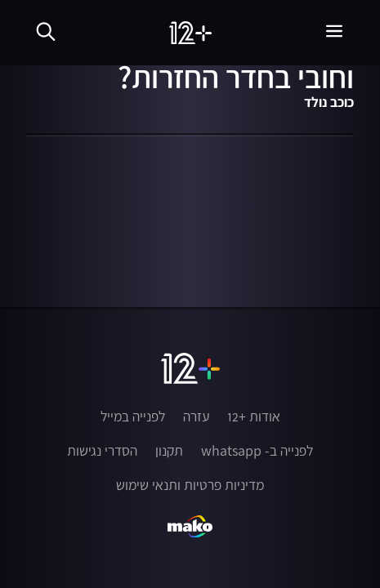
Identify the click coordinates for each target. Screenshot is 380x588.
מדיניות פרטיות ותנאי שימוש (190, 485)
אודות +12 (254, 416)
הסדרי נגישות (102, 451)
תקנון (169, 451)
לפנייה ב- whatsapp (257, 451)
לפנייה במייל (133, 416)
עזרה (196, 416)
